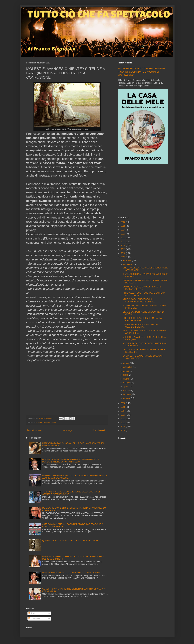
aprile (126, 387)
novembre (128, 264)
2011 (123, 423)
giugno (126, 379)
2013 (123, 415)
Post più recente (34, 430)
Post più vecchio (100, 430)
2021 (123, 242)
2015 (123, 407)
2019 (123, 249)
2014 (123, 411)
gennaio (127, 398)
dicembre (128, 260)
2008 (123, 430)
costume (46, 422)
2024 (123, 230)
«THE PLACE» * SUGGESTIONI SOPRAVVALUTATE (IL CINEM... (139, 300)
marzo (126, 391)
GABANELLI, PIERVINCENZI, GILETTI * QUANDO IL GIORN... (141, 326)
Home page (67, 430)
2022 (123, 238)
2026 (123, 222)
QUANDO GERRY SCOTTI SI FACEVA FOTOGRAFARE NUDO (71, 540)
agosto (126, 371)
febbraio (127, 394)
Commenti (34, 619)
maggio (127, 383)
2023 (123, 234)
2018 (123, 253)
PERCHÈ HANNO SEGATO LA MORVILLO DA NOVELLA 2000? (71, 573)
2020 (123, 245)
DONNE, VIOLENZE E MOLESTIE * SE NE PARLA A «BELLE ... (142, 288)
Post (31, 613)
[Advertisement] (143, 191)
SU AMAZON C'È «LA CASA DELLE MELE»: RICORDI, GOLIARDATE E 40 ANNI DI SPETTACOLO (142, 72)
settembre (128, 367)
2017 (123, 257)
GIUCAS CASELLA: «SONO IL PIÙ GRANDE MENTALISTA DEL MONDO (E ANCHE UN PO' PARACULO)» (71, 461)
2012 (123, 419)
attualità (39, 422)
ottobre (127, 363)
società (53, 422)
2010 (123, 427)
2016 (123, 403)
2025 (123, 226)
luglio (126, 375)
